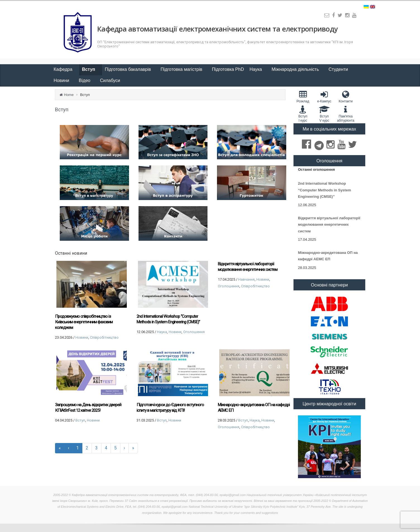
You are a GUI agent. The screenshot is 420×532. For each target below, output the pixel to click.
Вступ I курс (303, 114)
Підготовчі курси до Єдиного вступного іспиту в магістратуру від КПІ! (170, 408)
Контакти (346, 97)
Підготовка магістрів (182, 69)
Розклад (303, 97)
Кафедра (64, 69)
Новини (62, 80)
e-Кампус (324, 97)
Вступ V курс (324, 114)
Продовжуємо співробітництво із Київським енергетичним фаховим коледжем (84, 322)
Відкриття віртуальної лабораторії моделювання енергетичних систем (248, 267)
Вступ (89, 69)
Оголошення (194, 332)
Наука (256, 69)
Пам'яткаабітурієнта (346, 114)
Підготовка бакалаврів (128, 69)
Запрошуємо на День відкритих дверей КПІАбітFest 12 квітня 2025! (88, 408)
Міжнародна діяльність (296, 69)
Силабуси (110, 80)
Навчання (246, 279)
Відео (85, 80)
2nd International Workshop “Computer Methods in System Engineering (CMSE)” (168, 319)
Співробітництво (104, 337)
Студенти (339, 69)
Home (69, 95)
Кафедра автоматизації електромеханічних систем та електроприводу (217, 29)
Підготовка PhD (228, 69)
